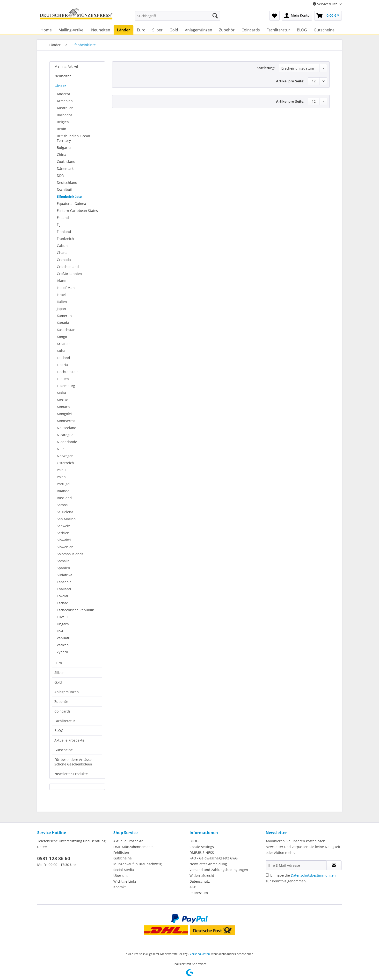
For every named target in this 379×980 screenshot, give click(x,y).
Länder (60, 86)
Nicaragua (65, 435)
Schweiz (63, 526)
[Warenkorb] (328, 16)
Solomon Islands (70, 554)
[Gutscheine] (324, 30)
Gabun (62, 246)
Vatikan (63, 645)
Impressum (199, 893)
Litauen (63, 379)
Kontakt (120, 887)
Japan (61, 309)
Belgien (63, 122)
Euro (58, 663)
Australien (65, 108)
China (62, 155)
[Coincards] (251, 30)
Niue (61, 449)
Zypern (62, 652)
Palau (61, 470)
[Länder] (124, 30)
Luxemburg (66, 386)
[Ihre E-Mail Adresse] (296, 865)
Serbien (63, 533)
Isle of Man (66, 288)
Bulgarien (65, 148)
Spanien (63, 568)
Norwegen (65, 456)
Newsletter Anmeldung (208, 864)
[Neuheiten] (101, 30)
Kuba (61, 351)
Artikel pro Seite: (290, 81)
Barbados (65, 115)
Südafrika (65, 575)
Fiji (59, 225)
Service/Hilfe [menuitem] (326, 4)
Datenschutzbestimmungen (313, 875)
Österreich (65, 463)
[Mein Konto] (297, 16)
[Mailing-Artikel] (71, 30)
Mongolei (64, 414)
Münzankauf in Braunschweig (138, 864)
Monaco (63, 407)
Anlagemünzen (67, 692)
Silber (59, 673)
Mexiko (62, 400)
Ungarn (63, 624)
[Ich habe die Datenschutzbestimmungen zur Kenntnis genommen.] (267, 875)
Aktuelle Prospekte (69, 740)
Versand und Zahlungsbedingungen (219, 870)
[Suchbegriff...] (178, 16)
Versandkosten (200, 954)
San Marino (66, 519)
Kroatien (64, 344)
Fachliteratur (65, 721)
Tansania (64, 582)
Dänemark (65, 169)
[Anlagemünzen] (199, 30)
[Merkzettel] (274, 16)
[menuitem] (178, 18)
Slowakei (64, 540)
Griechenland (68, 267)
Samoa (62, 505)
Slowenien (65, 547)
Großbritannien (69, 274)
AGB (193, 887)
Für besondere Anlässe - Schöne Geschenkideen (74, 762)
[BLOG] (302, 30)
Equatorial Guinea (71, 204)
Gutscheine (64, 750)
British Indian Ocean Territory (73, 138)
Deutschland (67, 183)
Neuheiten (63, 76)
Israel (61, 295)
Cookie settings (202, 847)
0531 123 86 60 (54, 858)
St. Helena (65, 512)
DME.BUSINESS (202, 853)
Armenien (65, 101)
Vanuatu (64, 638)
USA (60, 631)
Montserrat (66, 421)
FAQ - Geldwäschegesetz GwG (214, 858)
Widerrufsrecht (202, 876)
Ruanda (63, 491)
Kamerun (64, 316)
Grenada (64, 260)
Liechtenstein (68, 372)
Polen (61, 477)
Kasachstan (66, 330)
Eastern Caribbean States (77, 211)
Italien (62, 302)
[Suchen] (215, 16)
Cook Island (66, 162)
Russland (64, 498)
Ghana (62, 253)
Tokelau (63, 596)
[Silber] (157, 30)
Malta (61, 393)
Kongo (62, 337)
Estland (63, 218)
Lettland (63, 358)
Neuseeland (67, 428)
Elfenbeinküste (69, 197)
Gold (58, 682)
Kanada (63, 323)
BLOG (59, 731)
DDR (60, 176)
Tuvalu (62, 617)
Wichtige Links (125, 881)
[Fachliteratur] (278, 30)
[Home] (46, 30)
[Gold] (174, 30)
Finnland (64, 232)
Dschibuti (65, 190)
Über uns (121, 876)
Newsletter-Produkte (71, 774)
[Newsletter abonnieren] (334, 865)
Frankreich (65, 239)
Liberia (62, 365)
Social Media (124, 870)
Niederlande (67, 442)
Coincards (62, 711)
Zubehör (61, 702)
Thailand (64, 589)
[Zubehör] (227, 30)
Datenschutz (200, 881)
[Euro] (141, 30)
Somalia (63, 561)
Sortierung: (266, 68)
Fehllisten (121, 853)
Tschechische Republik (75, 610)
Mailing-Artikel (66, 66)
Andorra (63, 94)
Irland (62, 281)
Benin (62, 129)
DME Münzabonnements (133, 847)
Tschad (63, 603)
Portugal (64, 484)
